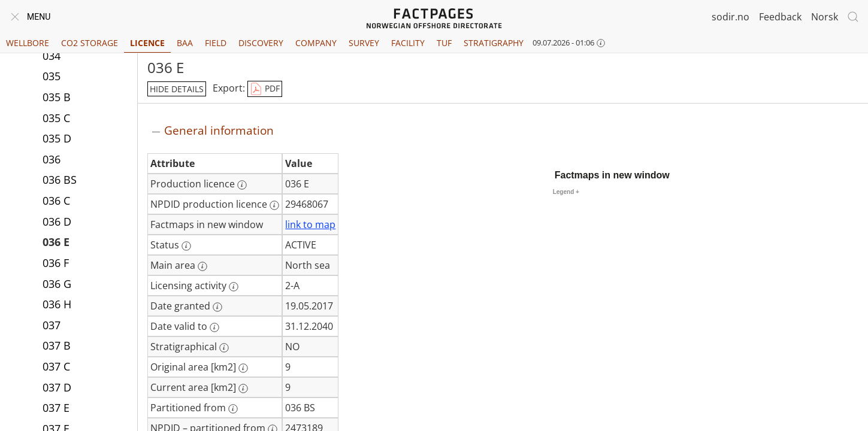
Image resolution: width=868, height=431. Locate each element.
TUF (444, 43)
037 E (56, 408)
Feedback (780, 17)
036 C (56, 201)
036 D (57, 221)
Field (216, 43)
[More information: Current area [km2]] (243, 388)
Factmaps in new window (612, 175)
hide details (177, 89)
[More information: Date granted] (217, 307)
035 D (57, 138)
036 (52, 159)
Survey (364, 43)
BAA (185, 43)
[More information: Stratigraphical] (224, 348)
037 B (57, 345)
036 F (56, 263)
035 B (57, 97)
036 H (57, 304)
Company (316, 43)
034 (52, 56)
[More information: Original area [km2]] (243, 368)
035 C (56, 118)
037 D (57, 387)
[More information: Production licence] (242, 185)
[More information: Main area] (202, 266)
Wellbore (28, 43)
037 (52, 325)
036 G (57, 284)
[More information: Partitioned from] (233, 409)
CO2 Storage (90, 43)
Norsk (825, 17)
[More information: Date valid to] (214, 327)
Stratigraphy (494, 43)
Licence (147, 43)
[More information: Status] (186, 246)
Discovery (261, 43)
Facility (408, 43)
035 (52, 76)
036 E (56, 242)
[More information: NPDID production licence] (274, 205)
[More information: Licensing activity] (234, 287)
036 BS (60, 180)
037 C (56, 366)
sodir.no (731, 17)
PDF (265, 89)
